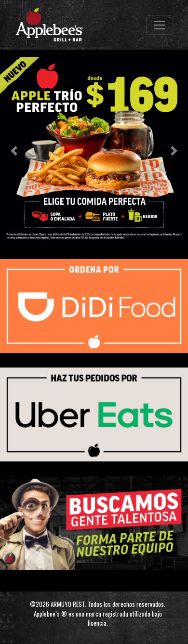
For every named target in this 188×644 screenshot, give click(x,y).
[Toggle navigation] (160, 25)
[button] (14, 151)
